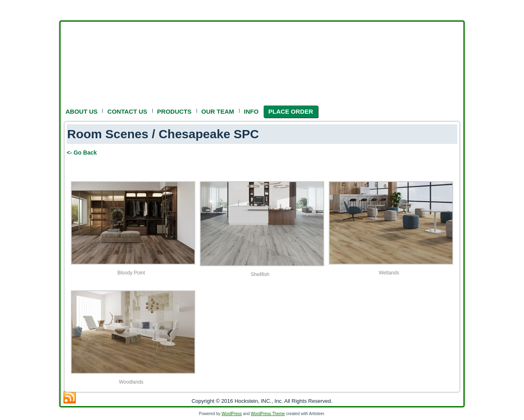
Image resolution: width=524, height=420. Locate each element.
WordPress (232, 414)
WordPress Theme (268, 414)
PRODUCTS (174, 111)
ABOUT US (81, 111)
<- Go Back (82, 153)
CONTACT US (127, 111)
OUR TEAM (218, 111)
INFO (251, 111)
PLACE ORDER (291, 111)
